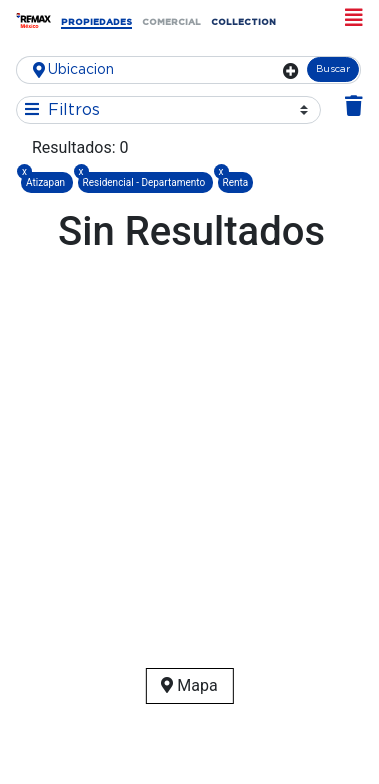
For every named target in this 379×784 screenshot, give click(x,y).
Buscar (333, 69)
